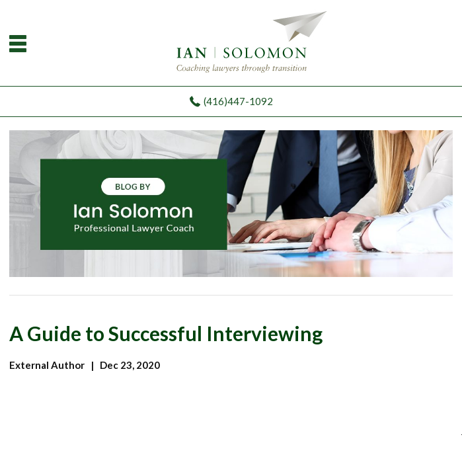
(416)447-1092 (238, 101)
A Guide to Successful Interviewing (166, 333)
